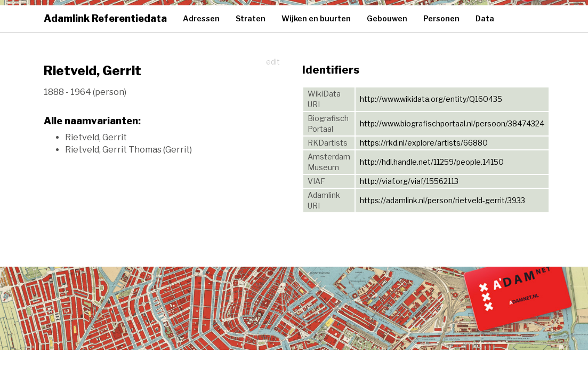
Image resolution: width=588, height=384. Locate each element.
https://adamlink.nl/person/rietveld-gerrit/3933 (442, 200)
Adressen (201, 18)
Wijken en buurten (316, 18)
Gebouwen (387, 18)
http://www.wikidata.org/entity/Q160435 (431, 99)
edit (273, 62)
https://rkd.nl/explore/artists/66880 (424, 143)
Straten (251, 18)
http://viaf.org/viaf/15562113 (409, 181)
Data (485, 18)
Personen (441, 18)
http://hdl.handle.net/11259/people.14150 (432, 162)
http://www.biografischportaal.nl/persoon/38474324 (452, 123)
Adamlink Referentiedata (105, 18)
